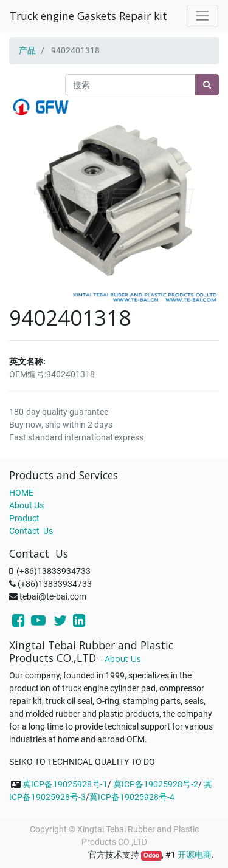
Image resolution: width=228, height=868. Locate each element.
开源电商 (195, 855)
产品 (27, 50)
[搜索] (207, 85)
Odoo (151, 856)
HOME (21, 493)
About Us (26, 505)
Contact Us (31, 531)
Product (24, 518)
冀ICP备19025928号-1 (65, 784)
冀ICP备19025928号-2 (156, 784)
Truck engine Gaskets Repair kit (88, 16)
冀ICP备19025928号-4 (132, 797)
